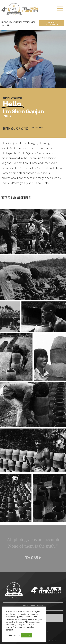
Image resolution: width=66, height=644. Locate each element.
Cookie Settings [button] (13, 635)
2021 (20, 98)
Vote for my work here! (16, 198)
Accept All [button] (27, 635)
